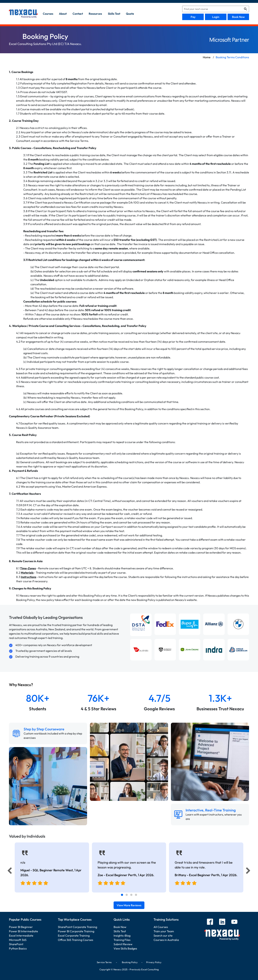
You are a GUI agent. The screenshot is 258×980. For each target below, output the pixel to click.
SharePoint (16, 944)
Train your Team (164, 931)
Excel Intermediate (21, 936)
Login (216, 17)
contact (78, 14)
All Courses (161, 927)
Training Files (122, 940)
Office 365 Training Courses (76, 940)
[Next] (249, 872)
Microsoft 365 (18, 940)
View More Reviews (129, 905)
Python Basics (18, 948)
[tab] (122, 895)
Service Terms (104, 962)
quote (130, 14)
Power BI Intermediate (23, 931)
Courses (48, 14)
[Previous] (9, 872)
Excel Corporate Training (74, 936)
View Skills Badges (125, 948)
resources (95, 14)
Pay (193, 17)
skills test (114, 14)
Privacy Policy (154, 962)
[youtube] (234, 922)
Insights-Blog (122, 936)
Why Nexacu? (21, 685)
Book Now (238, 17)
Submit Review (123, 944)
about (63, 14)
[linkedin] (222, 922)
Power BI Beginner (21, 927)
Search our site (163, 936)
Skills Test (120, 931)
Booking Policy (130, 962)
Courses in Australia (166, 940)
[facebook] (210, 922)
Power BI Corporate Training (76, 931)
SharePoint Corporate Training (77, 927)
